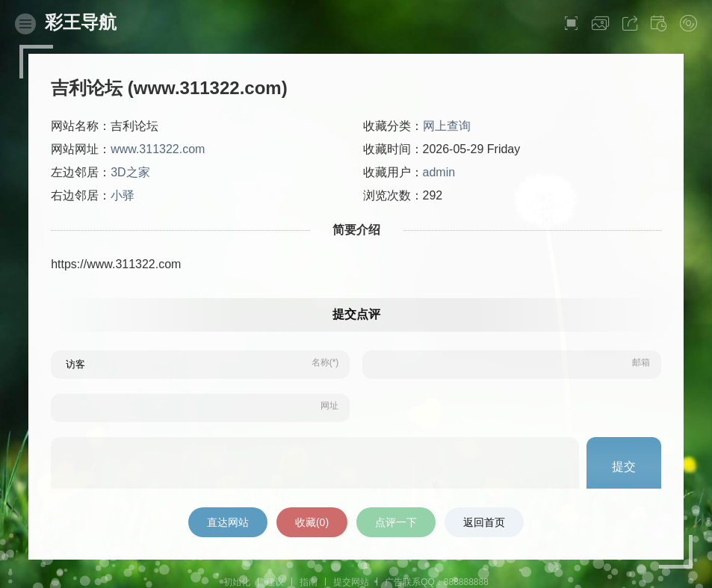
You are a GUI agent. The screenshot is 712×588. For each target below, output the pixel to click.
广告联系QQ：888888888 (437, 582)
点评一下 (396, 522)
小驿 (123, 195)
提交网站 (351, 582)
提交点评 (356, 314)
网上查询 (447, 126)
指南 (309, 582)
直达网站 (228, 522)
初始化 (237, 582)
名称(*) (325, 362)
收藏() (312, 522)
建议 (275, 582)
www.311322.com (158, 149)
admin (439, 172)
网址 (329, 406)
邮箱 (641, 362)
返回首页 (484, 522)
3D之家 (130, 172)
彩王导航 (81, 22)
